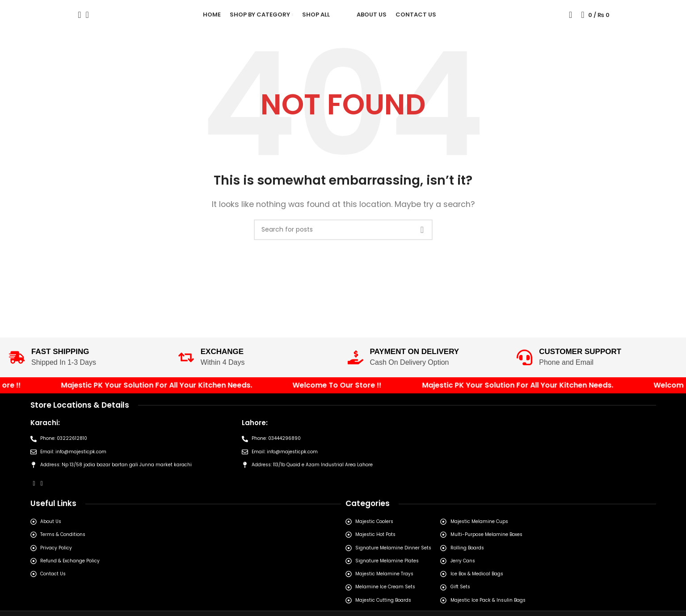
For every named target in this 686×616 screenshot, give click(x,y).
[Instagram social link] (42, 519)
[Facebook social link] (34, 519)
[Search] (77, 24)
